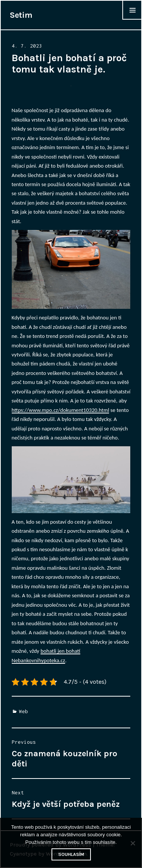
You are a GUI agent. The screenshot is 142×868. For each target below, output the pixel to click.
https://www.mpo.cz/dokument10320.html (61, 410)
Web (23, 711)
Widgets (132, 19)
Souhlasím (71, 854)
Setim (21, 15)
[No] (133, 843)
